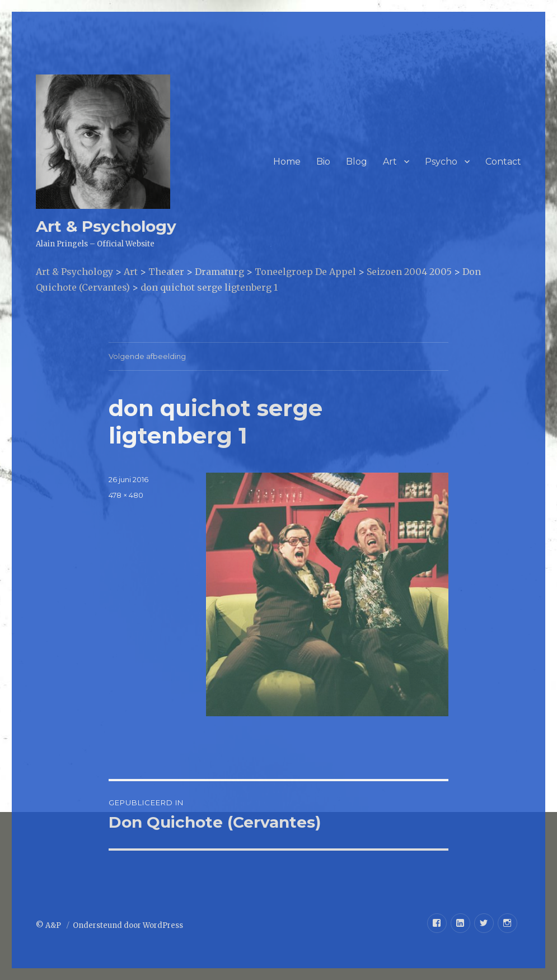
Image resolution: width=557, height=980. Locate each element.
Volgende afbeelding (147, 356)
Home (287, 162)
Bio (323, 162)
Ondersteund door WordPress (128, 925)
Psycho (441, 162)
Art (390, 162)
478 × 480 (126, 495)
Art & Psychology (106, 226)
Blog (357, 162)
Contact (503, 162)
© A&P (49, 925)
